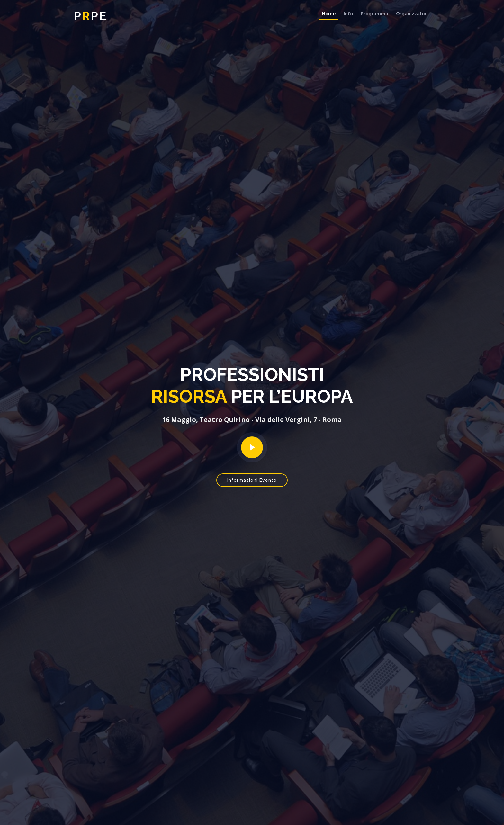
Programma (374, 14)
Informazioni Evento (252, 480)
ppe (90, 16)
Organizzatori (412, 14)
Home (329, 14)
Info (348, 14)
